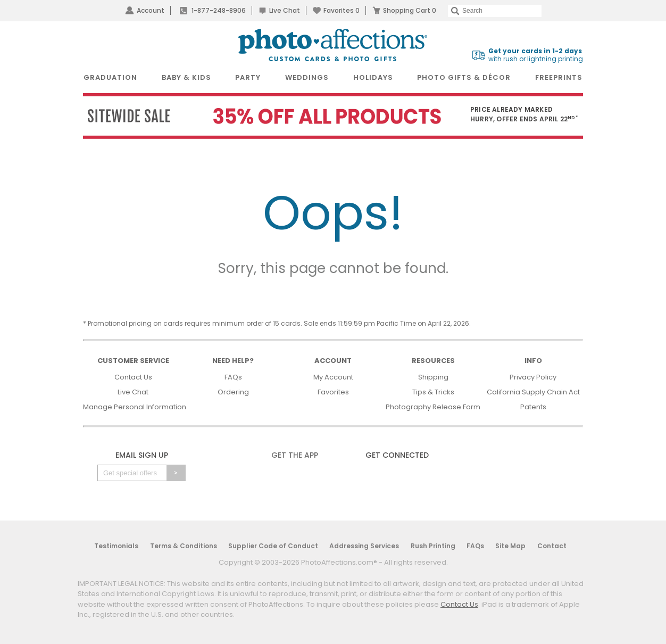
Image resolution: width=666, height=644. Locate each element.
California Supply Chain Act (533, 392)
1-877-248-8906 (219, 10)
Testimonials (116, 546)
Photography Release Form (433, 407)
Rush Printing (433, 546)
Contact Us (133, 377)
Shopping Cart (410, 10)
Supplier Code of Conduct (273, 546)
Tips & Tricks (433, 392)
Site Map (510, 546)
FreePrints (559, 77)
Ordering (233, 392)
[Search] (495, 11)
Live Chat (285, 10)
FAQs (233, 377)
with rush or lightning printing (536, 55)
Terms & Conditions (184, 546)
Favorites (342, 10)
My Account (333, 377)
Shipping (433, 377)
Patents (533, 407)
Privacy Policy (533, 377)
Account (151, 10)
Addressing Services (364, 546)
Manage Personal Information (135, 407)
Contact (552, 546)
